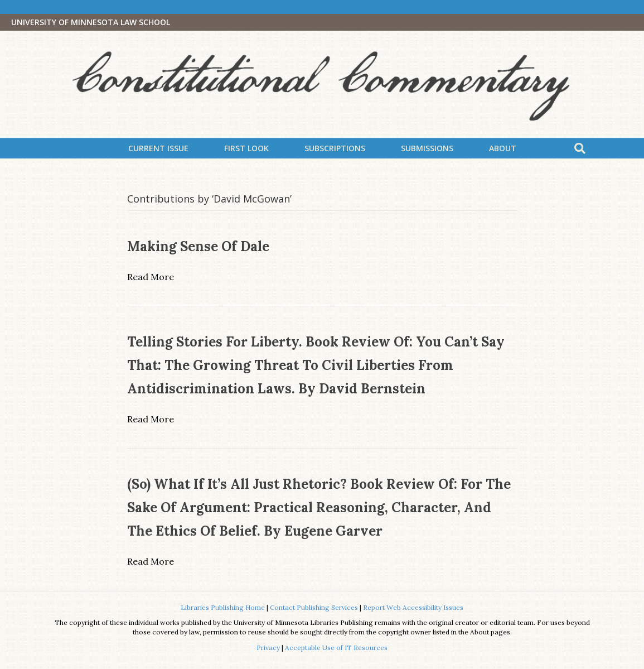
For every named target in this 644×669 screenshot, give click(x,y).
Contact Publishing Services (314, 607)
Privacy (268, 648)
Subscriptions (335, 148)
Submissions (427, 148)
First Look (246, 148)
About (503, 148)
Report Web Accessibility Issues (413, 607)
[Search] (580, 148)
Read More (151, 277)
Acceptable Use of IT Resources (336, 648)
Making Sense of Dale (198, 246)
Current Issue (158, 148)
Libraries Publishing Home (223, 607)
